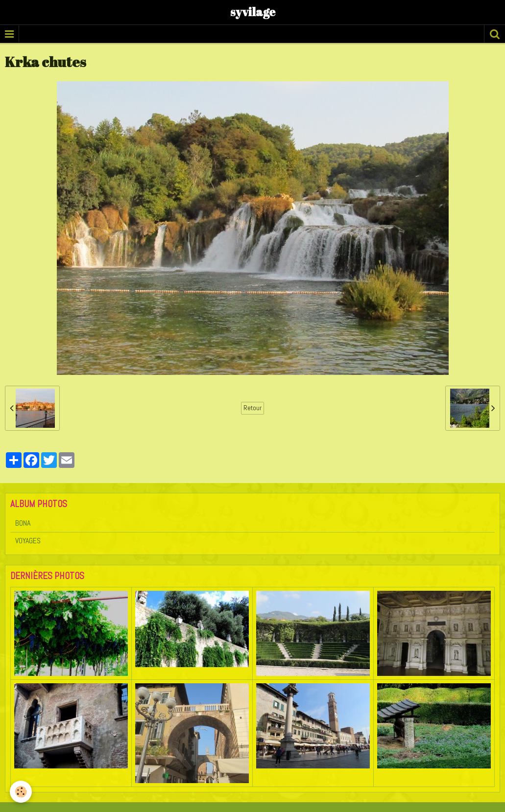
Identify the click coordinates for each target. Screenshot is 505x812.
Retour (252, 408)
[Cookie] (21, 792)
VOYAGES (28, 541)
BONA (23, 523)
